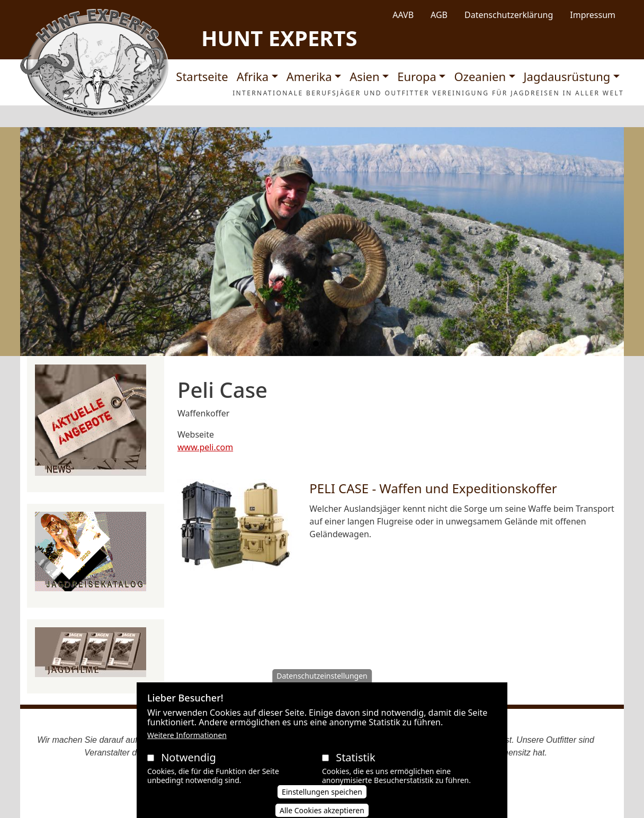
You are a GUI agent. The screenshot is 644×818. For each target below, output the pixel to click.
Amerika (309, 76)
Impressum (593, 15)
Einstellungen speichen (322, 802)
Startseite (202, 76)
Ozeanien (480, 76)
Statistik (355, 768)
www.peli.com (205, 447)
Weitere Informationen (187, 746)
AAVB (403, 15)
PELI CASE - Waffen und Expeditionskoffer (433, 488)
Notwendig (189, 768)
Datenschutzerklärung (509, 15)
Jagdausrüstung (567, 76)
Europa (417, 76)
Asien (364, 76)
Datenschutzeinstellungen (322, 686)
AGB (439, 15)
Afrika (253, 76)
